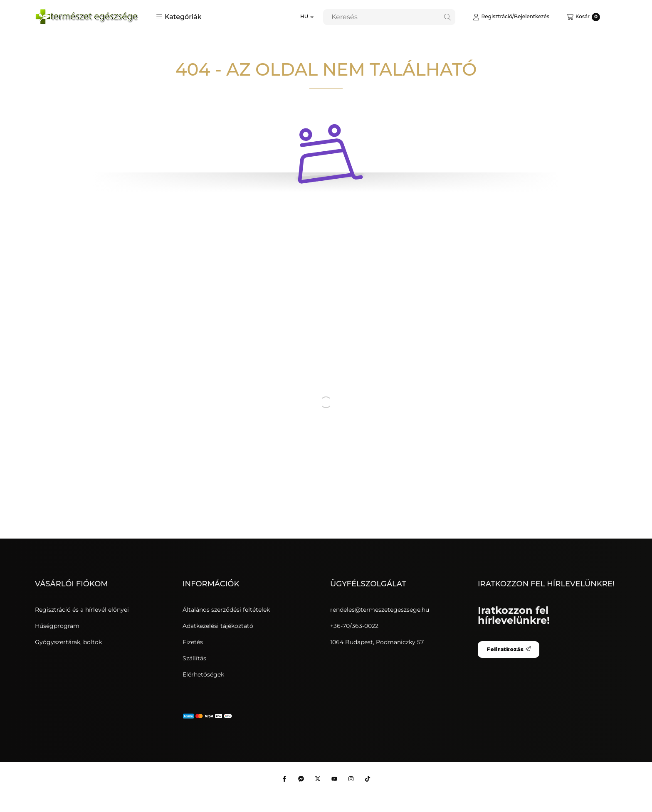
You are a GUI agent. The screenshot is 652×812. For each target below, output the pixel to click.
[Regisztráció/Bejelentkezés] (511, 17)
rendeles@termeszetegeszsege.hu (380, 610)
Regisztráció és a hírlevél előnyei (82, 610)
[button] (179, 17)
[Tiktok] (368, 779)
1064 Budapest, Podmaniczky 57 (377, 642)
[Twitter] (318, 779)
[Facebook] (284, 779)
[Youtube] (334, 779)
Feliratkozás (509, 649)
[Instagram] (351, 779)
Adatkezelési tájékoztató (218, 626)
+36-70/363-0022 (354, 626)
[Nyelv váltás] (307, 17)
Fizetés (193, 642)
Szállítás (194, 658)
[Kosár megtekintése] (583, 17)
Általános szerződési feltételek (226, 610)
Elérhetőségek (203, 674)
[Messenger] (301, 779)
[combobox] (389, 17)
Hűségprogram (57, 626)
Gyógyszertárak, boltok (68, 642)
